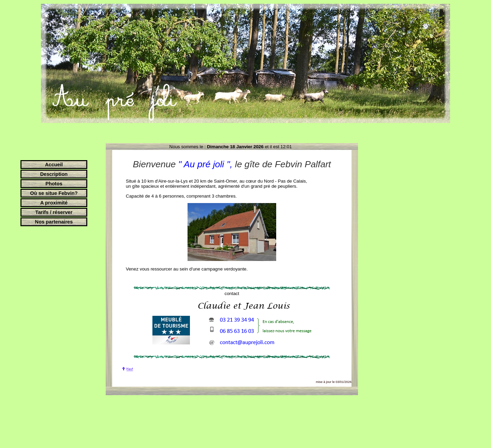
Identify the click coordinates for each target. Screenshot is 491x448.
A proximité (54, 203)
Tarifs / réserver (54, 212)
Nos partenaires (54, 222)
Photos (54, 184)
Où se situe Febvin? (54, 193)
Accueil (54, 165)
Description (54, 174)
